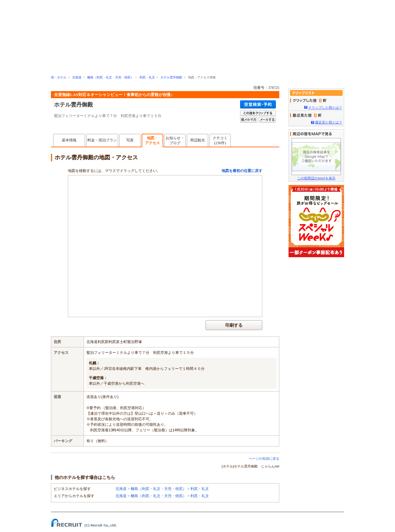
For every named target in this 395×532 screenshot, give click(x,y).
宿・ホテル (59, 77)
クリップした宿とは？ (325, 107)
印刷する (234, 325)
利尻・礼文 (147, 77)
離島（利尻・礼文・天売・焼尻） (110, 77)
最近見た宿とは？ (329, 122)
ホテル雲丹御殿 (171, 77)
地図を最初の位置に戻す (242, 171)
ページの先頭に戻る (264, 459)
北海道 (77, 77)
